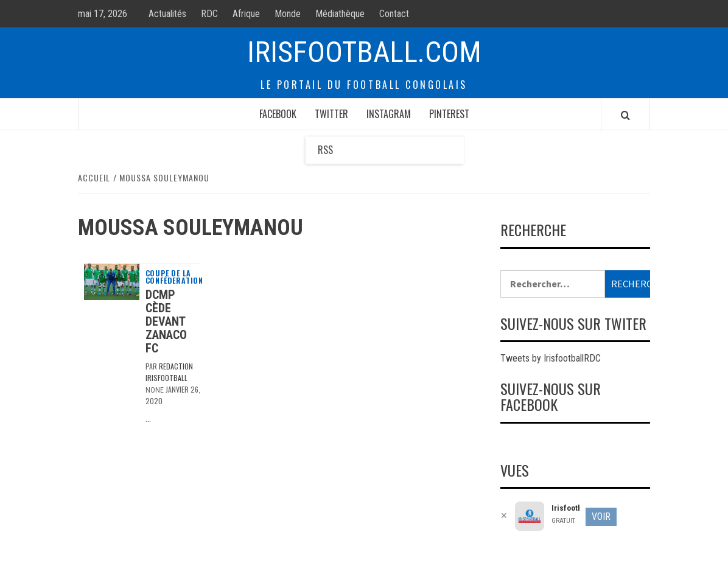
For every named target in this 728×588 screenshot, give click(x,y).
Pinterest (449, 114)
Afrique (246, 14)
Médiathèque (340, 14)
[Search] (625, 115)
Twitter (331, 114)
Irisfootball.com (364, 52)
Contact (394, 14)
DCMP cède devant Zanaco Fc (166, 321)
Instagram (389, 114)
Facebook (278, 114)
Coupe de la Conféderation (174, 277)
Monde (288, 14)
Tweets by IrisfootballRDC (551, 358)
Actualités (167, 14)
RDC (209, 14)
